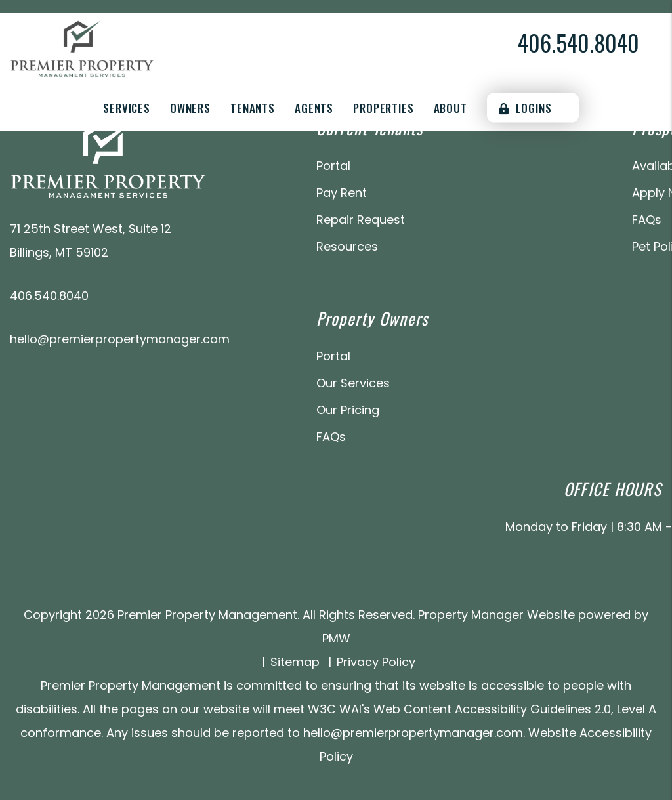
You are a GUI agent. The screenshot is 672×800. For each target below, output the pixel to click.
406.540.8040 (578, 42)
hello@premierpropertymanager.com (120, 339)
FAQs (647, 220)
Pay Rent (342, 193)
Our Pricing (348, 410)
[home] (82, 48)
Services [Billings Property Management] (127, 108)
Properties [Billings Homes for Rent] (384, 108)
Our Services (353, 383)
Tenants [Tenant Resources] (253, 108)
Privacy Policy (376, 662)
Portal (333, 166)
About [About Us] (451, 108)
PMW (336, 638)
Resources (347, 246)
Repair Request (361, 220)
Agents (314, 108)
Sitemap (295, 662)
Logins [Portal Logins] (525, 108)
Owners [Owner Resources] (190, 108)
